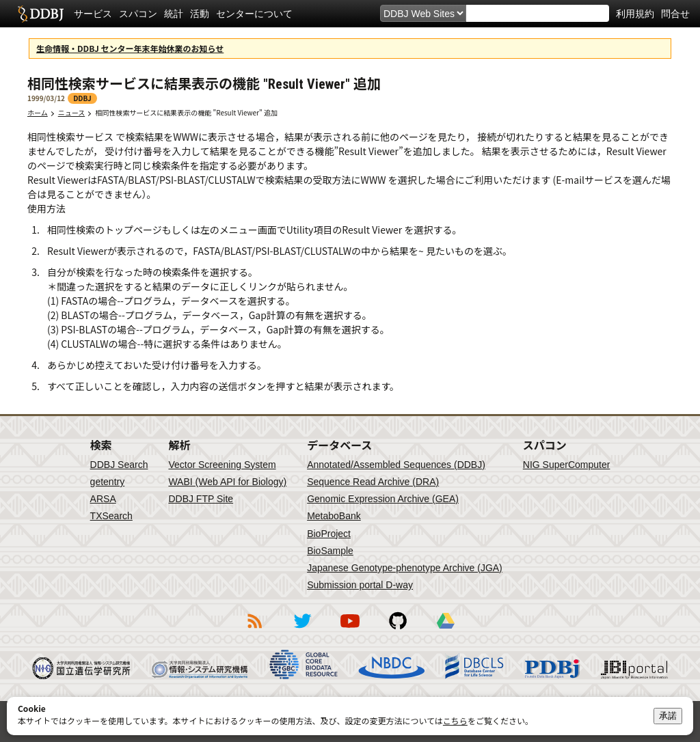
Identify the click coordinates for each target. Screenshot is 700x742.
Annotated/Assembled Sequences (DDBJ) (396, 465)
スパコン (138, 14)
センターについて (254, 14)
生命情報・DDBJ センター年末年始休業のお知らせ (130, 48)
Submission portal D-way (360, 585)
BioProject (329, 534)
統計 (174, 14)
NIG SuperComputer (567, 465)
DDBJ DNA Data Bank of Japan (41, 14)
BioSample (330, 551)
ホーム (38, 112)
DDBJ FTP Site (201, 499)
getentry (108, 482)
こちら (455, 720)
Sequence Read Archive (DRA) (373, 482)
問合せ (675, 14)
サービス (93, 14)
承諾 (668, 716)
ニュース (72, 112)
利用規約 (635, 14)
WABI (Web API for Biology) (227, 482)
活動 (200, 14)
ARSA (103, 499)
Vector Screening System (222, 465)
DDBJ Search (119, 465)
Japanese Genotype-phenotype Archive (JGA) (405, 568)
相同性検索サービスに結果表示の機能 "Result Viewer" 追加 (190, 112)
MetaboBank (334, 516)
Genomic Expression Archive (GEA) (383, 499)
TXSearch (111, 516)
